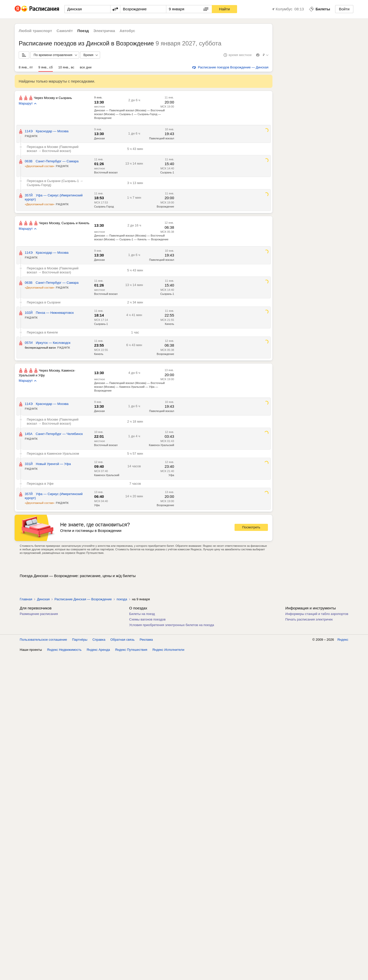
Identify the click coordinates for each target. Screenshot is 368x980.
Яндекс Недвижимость (64, 650)
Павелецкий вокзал (162, 138)
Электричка (104, 31)
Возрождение (165, 207)
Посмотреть (251, 527)
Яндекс (343, 640)
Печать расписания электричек (309, 619)
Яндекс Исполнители (168, 650)
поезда (122, 599)
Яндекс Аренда (98, 650)
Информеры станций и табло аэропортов (317, 614)
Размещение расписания (39, 614)
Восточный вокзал (106, 172)
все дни (86, 67)
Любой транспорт (35, 31)
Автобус (127, 31)
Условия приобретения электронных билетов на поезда (172, 625)
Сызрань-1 (167, 172)
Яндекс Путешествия (131, 650)
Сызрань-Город (104, 207)
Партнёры (80, 640)
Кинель (169, 324)
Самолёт (65, 31)
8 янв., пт (26, 67)
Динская (99, 138)
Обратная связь (123, 640)
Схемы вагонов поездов (147, 619)
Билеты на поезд (142, 614)
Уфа (171, 475)
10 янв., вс (66, 67)
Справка (99, 640)
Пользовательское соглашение (43, 640)
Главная (26, 599)
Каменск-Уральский (162, 445)
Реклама (146, 640)
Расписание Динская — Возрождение (83, 599)
